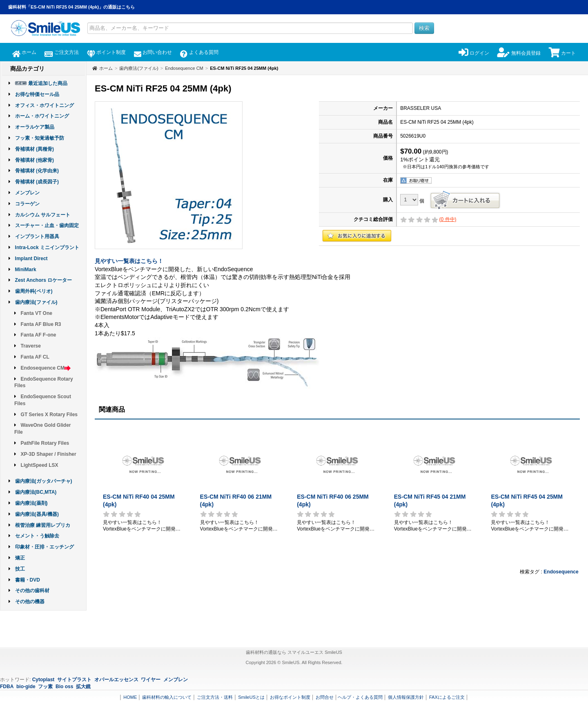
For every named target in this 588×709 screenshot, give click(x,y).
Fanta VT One (37, 313)
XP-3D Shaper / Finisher (49, 454)
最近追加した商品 (48, 83)
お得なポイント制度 (290, 697)
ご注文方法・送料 (215, 697)
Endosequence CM (46, 368)
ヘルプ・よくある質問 (360, 697)
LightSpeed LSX (40, 465)
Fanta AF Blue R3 (41, 324)
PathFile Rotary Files (45, 443)
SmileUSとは (251, 697)
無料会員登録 (519, 53)
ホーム (24, 52)
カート (562, 53)
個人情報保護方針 (406, 697)
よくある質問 (199, 52)
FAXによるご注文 (447, 697)
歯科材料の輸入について (167, 697)
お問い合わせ (153, 52)
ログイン (474, 53)
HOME (130, 697)
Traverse (31, 346)
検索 (424, 28)
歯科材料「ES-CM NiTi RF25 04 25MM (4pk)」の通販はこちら (71, 7)
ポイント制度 (106, 52)
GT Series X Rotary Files (49, 415)
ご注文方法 (61, 52)
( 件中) (448, 219)
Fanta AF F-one (39, 335)
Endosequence (561, 572)
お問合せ (325, 697)
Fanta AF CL (35, 357)
